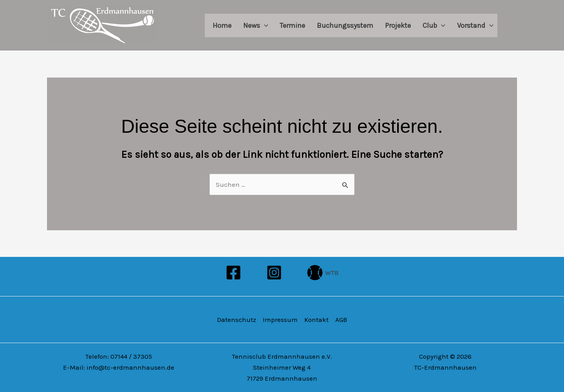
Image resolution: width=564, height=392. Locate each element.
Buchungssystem (345, 25)
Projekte (398, 25)
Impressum (280, 320)
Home (222, 25)
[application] (264, 25)
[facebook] (235, 273)
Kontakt (316, 320)
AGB (341, 320)
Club (434, 25)
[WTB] (323, 273)
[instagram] (275, 273)
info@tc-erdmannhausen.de (130, 367)
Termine (292, 25)
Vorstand (475, 25)
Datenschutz (237, 320)
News (256, 25)
